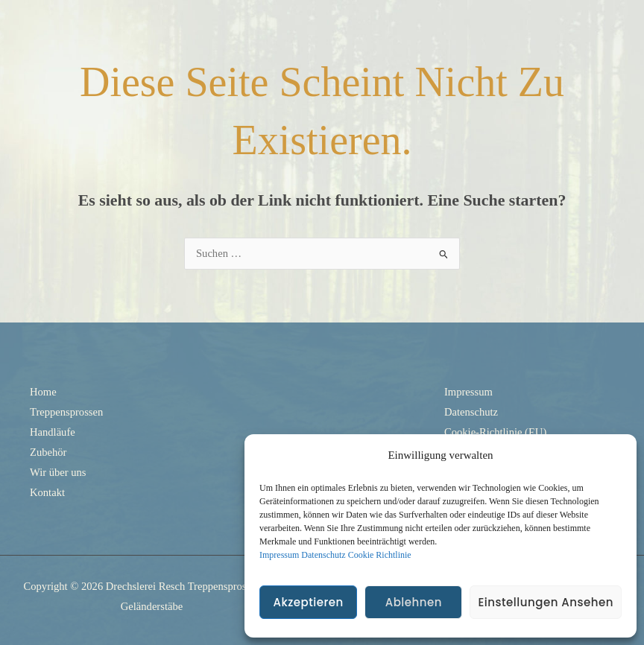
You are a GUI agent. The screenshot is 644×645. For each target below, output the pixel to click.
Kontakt (47, 492)
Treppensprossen (66, 412)
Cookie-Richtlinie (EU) (495, 432)
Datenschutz (323, 555)
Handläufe (53, 432)
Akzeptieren (308, 602)
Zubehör (48, 452)
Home (43, 392)
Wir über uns (58, 472)
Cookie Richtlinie (380, 555)
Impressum (279, 555)
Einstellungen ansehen (546, 602)
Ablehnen (414, 602)
